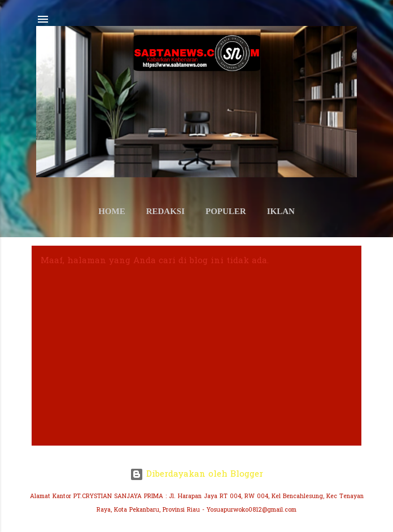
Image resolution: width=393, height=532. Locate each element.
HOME (112, 211)
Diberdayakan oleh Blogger (197, 474)
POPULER (226, 211)
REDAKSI (165, 211)
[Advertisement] (197, 352)
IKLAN (281, 211)
